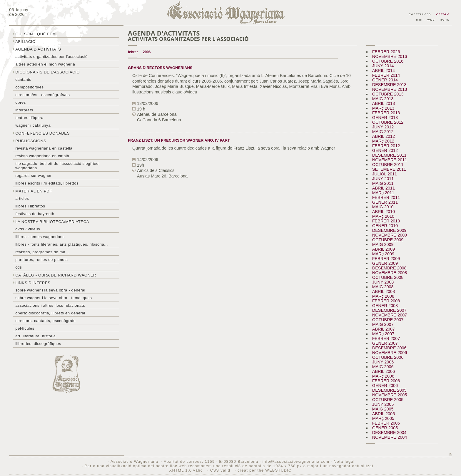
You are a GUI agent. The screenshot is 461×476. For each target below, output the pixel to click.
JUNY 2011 (383, 179)
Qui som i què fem (36, 34)
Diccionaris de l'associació (47, 72)
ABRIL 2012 (384, 136)
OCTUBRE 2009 (388, 240)
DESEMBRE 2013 (389, 85)
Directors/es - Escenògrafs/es (42, 95)
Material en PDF (34, 191)
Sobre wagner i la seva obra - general (50, 290)
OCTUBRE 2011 (388, 165)
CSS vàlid (221, 470)
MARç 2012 (383, 141)
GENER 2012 (385, 150)
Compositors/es (29, 87)
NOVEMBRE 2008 (390, 273)
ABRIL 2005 (384, 414)
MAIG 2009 (383, 244)
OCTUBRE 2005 (388, 400)
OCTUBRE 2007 (388, 320)
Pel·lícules (25, 328)
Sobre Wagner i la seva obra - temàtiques (54, 298)
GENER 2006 (385, 386)
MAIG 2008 (383, 287)
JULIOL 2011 (385, 174)
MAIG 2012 (383, 132)
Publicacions (31, 141)
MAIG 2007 (383, 324)
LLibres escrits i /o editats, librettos (47, 183)
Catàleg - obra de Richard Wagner (56, 275)
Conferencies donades (42, 133)
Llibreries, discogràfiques (38, 344)
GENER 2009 (385, 263)
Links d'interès (33, 283)
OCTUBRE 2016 (388, 61)
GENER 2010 (385, 226)
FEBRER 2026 (386, 52)
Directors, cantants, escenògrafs (45, 321)
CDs (19, 267)
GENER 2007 (385, 343)
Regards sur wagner (34, 176)
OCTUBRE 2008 (388, 277)
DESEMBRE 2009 (389, 230)
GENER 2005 (385, 428)
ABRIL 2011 (384, 188)
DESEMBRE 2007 (389, 310)
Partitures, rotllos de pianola (41, 260)
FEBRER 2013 (386, 113)
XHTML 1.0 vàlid (187, 470)
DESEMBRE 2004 (389, 433)
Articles (22, 198)
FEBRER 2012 (386, 146)
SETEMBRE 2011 (389, 169)
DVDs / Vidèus (28, 229)
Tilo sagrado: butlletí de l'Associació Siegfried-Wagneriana (58, 166)
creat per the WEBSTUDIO (265, 470)
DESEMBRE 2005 (389, 390)
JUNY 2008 (383, 282)
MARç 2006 (383, 376)
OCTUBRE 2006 (388, 357)
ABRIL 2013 (384, 103)
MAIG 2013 (383, 99)
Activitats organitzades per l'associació (51, 57)
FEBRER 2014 (386, 75)
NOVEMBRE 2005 (390, 395)
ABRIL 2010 (384, 212)
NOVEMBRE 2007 (390, 315)
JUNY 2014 (383, 66)
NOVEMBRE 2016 (390, 56)
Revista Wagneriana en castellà (44, 148)
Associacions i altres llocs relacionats (50, 305)
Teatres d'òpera (29, 118)
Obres (21, 102)
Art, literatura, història (36, 336)
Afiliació (25, 42)
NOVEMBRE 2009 (390, 235)
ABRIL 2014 (384, 71)
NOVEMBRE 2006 (390, 353)
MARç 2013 (383, 108)
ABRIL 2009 (384, 249)
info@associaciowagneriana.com (296, 461)
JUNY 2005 (383, 404)
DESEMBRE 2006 (389, 348)
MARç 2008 (383, 296)
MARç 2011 (383, 193)
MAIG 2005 (383, 409)
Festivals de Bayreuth (35, 214)
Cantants (23, 79)
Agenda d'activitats (38, 49)
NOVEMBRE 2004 (390, 437)
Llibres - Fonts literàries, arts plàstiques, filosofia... (62, 244)
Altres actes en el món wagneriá (45, 64)
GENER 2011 (385, 202)
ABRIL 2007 (384, 329)
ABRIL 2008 (384, 291)
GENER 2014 (385, 80)
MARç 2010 (383, 216)
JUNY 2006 (383, 362)
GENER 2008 (385, 306)
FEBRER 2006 (386, 381)
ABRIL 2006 (384, 371)
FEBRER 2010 (386, 221)
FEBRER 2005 (386, 423)
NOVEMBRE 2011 (390, 160)
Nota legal (344, 461)
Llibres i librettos (30, 206)
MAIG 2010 (383, 207)
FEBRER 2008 (386, 301)
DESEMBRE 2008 (389, 268)
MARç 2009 (383, 254)
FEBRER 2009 (386, 259)
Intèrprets (24, 110)
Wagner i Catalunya (33, 125)
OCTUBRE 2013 (388, 94)
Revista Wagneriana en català (42, 156)
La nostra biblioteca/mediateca (52, 222)
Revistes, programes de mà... (42, 252)
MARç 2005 (383, 418)
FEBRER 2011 (386, 197)
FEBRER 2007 (386, 338)
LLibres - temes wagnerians (40, 237)
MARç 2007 (383, 334)
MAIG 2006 (383, 367)
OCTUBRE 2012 (388, 122)
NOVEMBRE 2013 (390, 89)
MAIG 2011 (383, 183)
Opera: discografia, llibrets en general (50, 313)
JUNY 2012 (383, 127)
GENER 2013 (385, 118)
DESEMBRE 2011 (389, 155)
